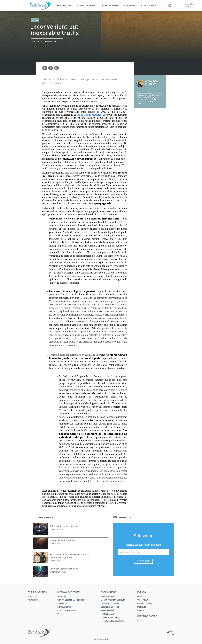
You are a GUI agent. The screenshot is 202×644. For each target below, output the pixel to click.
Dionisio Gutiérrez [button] (87, 6)
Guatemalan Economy (111, 617)
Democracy (53, 41)
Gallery (140, 596)
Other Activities (144, 600)
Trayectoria (62, 603)
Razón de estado (110, 6)
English (190, 7)
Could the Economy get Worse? (65, 569)
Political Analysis (108, 614)
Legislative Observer (110, 607)
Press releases (108, 610)
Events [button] (152, 6)
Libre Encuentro (64, 607)
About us (32, 596)
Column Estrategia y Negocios (71, 600)
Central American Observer (113, 600)
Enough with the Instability (63, 540)
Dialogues (142, 607)
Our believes (34, 600)
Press (60, 614)
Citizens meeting (145, 603)
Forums (141, 610)
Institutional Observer (110, 603)
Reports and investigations (113, 621)
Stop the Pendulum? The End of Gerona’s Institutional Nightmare (69, 556)
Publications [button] (129, 6)
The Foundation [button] (64, 6)
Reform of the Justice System (64, 526)
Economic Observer (110, 596)
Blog (143, 6)
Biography (62, 596)
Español (190, 4)
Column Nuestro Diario (67, 610)
